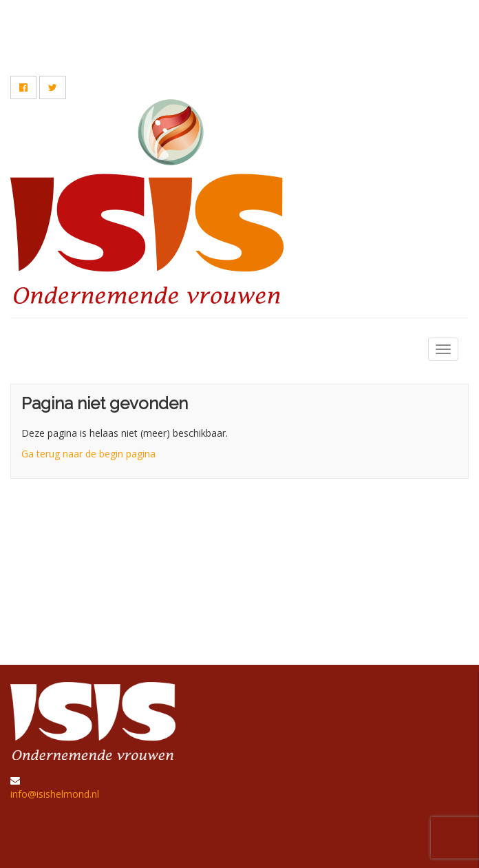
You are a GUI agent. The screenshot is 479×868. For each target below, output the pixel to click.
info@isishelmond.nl (55, 794)
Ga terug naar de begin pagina (88, 454)
